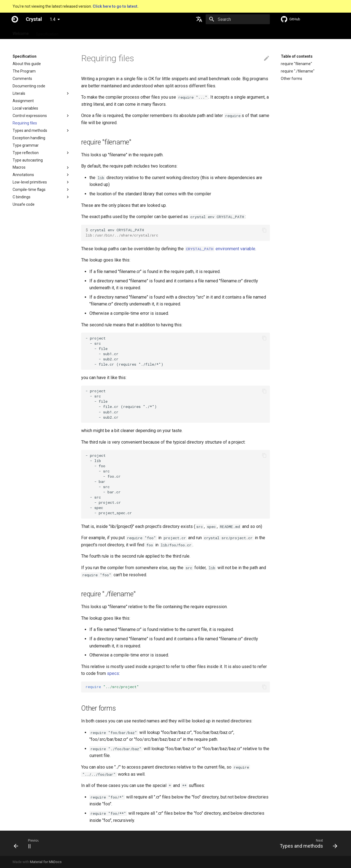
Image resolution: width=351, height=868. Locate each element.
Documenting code (29, 86)
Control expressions (30, 116)
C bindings (22, 197)
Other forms (291, 79)
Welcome (21, 32)
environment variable (220, 249)
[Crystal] (15, 19)
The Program (24, 71)
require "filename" (296, 64)
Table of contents (297, 56)
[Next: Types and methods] (307, 843)
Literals (19, 93)
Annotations (23, 175)
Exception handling (29, 138)
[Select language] (199, 19)
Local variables (25, 108)
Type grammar (26, 145)
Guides (71, 32)
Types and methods (30, 130)
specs (113, 673)
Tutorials (92, 32)
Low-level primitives (30, 182)
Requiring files (25, 123)
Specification (47, 32)
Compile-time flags (29, 190)
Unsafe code (24, 204)
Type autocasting (28, 160)
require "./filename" (298, 71)
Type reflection (26, 153)
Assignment (23, 101)
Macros (19, 167)
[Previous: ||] (24, 843)
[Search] (238, 19)
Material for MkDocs (46, 862)
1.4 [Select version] (53, 19)
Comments (22, 79)
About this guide (27, 64)
